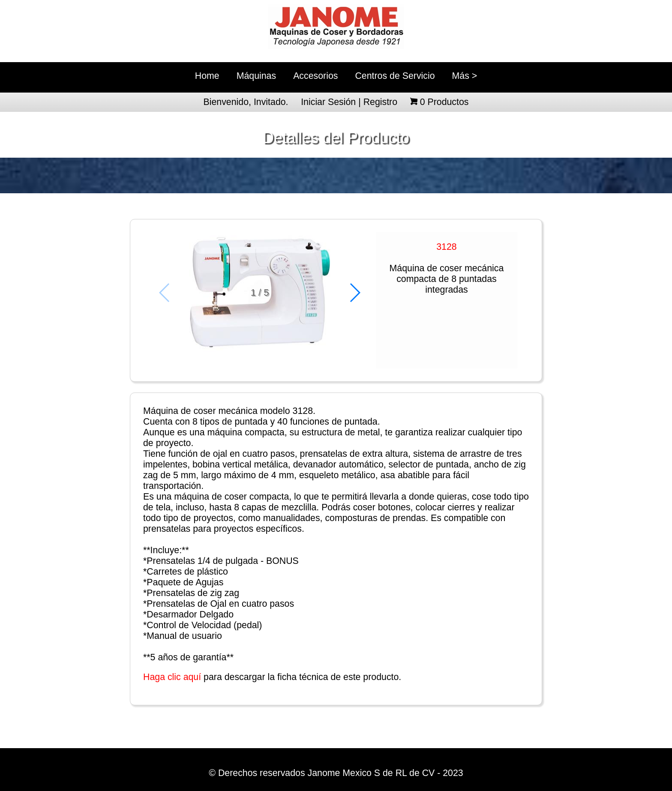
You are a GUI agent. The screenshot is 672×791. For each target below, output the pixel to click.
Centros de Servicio (395, 76)
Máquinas (256, 76)
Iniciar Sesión (328, 102)
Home (207, 76)
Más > (465, 76)
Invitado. (271, 102)
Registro (380, 102)
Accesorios (315, 76)
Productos (444, 102)
